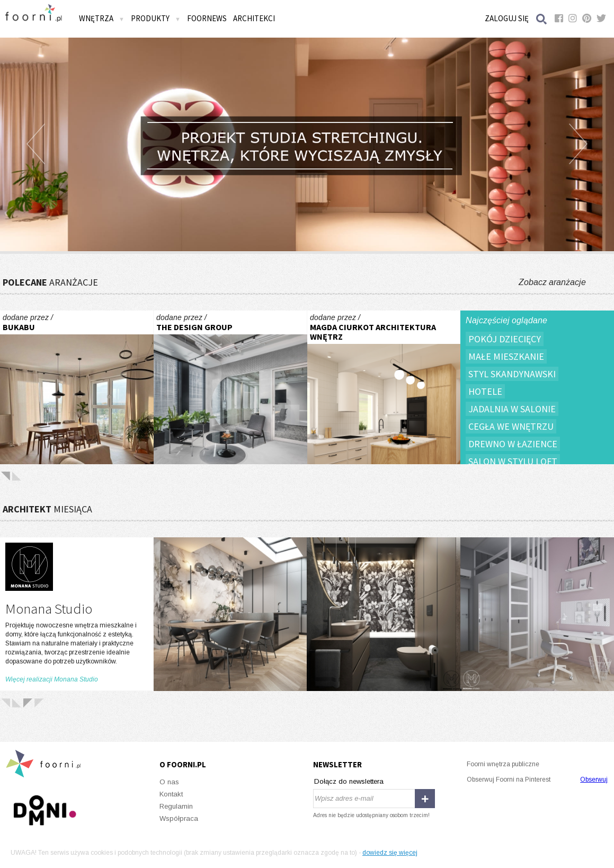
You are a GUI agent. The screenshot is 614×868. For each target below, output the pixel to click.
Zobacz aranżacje (552, 282)
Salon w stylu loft (513, 461)
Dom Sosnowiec (384, 387)
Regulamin (176, 806)
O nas (169, 782)
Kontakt (171, 794)
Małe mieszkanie (506, 356)
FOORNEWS (207, 18)
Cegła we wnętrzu (511, 426)
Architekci (254, 18)
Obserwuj (594, 780)
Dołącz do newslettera (349, 781)
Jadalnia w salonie (512, 409)
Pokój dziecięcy (505, 339)
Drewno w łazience (513, 444)
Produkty (156, 18)
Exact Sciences (230, 387)
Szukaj (542, 19)
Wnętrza (102, 18)
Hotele (485, 391)
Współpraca (179, 818)
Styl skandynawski (512, 374)
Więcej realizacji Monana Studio (52, 679)
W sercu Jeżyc (77, 387)
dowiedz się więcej (390, 853)
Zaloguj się (507, 18)
